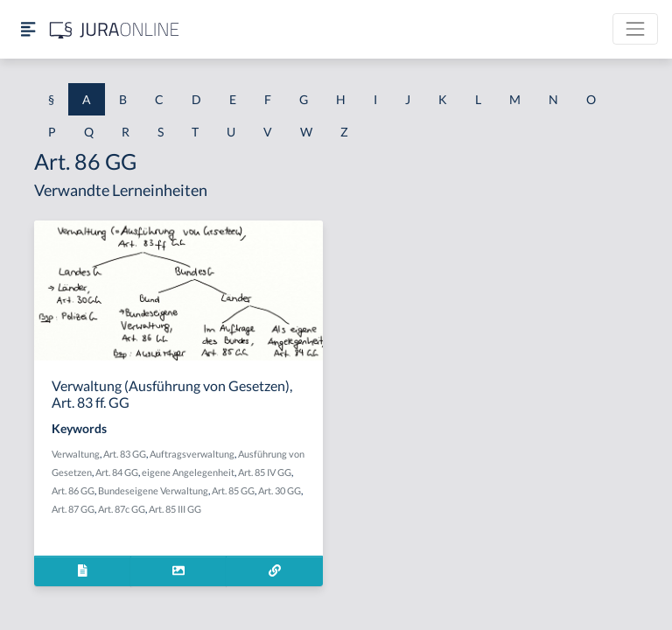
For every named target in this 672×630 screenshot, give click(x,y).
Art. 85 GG (233, 490)
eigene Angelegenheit (188, 472)
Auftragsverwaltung (192, 454)
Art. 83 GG (125, 454)
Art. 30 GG (280, 490)
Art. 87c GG (122, 509)
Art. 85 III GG (175, 509)
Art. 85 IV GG (265, 472)
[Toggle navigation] (635, 29)
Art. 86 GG (73, 490)
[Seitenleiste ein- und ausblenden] (28, 29)
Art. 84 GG (117, 472)
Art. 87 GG (73, 509)
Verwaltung (76, 454)
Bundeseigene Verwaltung (153, 490)
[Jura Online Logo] (115, 29)
